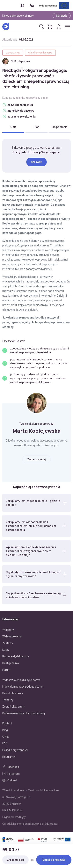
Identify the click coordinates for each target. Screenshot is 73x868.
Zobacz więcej (36, 459)
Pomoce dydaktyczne (16, 656)
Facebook (11, 767)
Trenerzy (8, 700)
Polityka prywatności (15, 750)
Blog (5, 730)
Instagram (11, 774)
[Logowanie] (59, 27)
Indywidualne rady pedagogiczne (22, 687)
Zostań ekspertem (14, 707)
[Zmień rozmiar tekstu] (32, 5)
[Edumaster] (6, 27)
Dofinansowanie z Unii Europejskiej (24, 713)
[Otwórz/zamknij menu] (68, 27)
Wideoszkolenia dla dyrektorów (21, 680)
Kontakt (7, 723)
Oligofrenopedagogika (40, 53)
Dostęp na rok (11, 663)
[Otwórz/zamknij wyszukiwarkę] (41, 27)
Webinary (8, 630)
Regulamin (9, 757)
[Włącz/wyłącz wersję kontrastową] (22, 5)
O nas (6, 737)
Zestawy (8, 643)
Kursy (6, 650)
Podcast (10, 780)
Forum (6, 670)
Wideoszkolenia (12, 636)
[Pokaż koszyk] (50, 27)
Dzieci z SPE (13, 53)
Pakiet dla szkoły (13, 693)
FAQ (5, 743)
